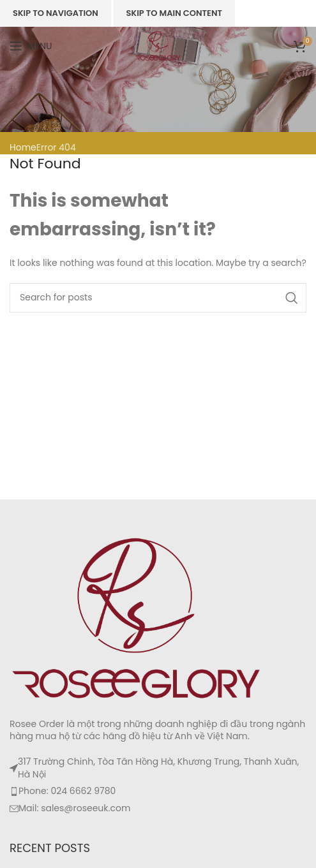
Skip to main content (174, 13)
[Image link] (137, 617)
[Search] (158, 298)
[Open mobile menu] (31, 46)
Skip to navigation (56, 13)
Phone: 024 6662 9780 (67, 791)
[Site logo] (158, 45)
